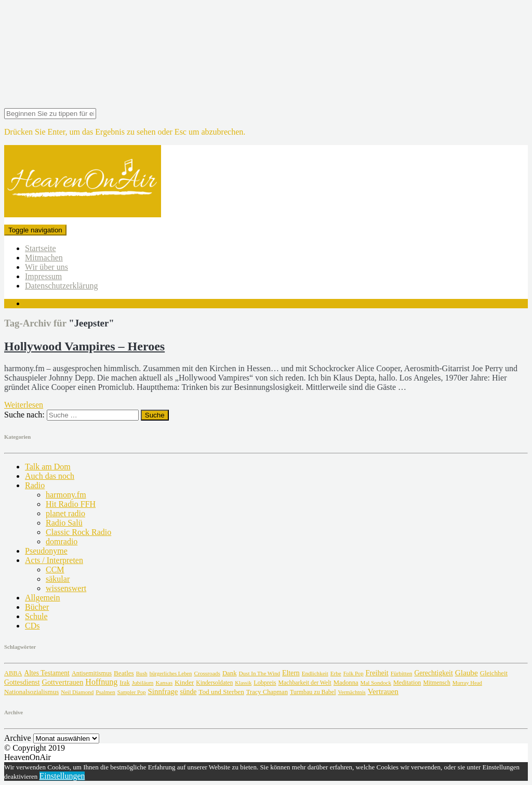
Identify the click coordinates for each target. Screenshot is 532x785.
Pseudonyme (46, 551)
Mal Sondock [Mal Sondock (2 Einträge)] (376, 683)
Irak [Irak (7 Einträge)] (124, 683)
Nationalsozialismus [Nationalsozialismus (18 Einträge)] (31, 692)
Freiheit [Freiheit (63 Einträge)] (377, 673)
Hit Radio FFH (71, 504)
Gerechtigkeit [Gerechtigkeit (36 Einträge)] (433, 673)
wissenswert (66, 588)
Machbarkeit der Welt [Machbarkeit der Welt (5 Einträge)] (305, 683)
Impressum (43, 276)
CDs (32, 626)
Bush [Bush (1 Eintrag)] (142, 673)
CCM (55, 570)
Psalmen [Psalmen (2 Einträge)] (105, 692)
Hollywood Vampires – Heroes (84, 346)
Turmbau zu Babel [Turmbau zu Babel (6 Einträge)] (313, 692)
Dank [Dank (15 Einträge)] (230, 673)
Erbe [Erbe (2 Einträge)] (336, 673)
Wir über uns (46, 267)
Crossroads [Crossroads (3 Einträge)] (207, 673)
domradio (62, 541)
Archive (18, 738)
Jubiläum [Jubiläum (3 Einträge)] (143, 683)
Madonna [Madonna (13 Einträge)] (346, 683)
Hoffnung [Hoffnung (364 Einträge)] (101, 682)
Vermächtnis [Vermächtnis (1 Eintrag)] (351, 692)
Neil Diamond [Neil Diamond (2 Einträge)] (77, 692)
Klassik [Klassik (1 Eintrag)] (243, 683)
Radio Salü (64, 523)
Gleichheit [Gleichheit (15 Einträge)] (494, 673)
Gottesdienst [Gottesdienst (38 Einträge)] (22, 682)
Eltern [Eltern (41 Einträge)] (291, 673)
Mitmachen (44, 258)
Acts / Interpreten (54, 560)
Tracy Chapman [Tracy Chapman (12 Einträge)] (267, 692)
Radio (35, 485)
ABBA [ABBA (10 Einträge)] (13, 673)
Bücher (37, 607)
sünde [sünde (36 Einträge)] (188, 692)
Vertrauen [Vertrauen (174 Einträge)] (383, 691)
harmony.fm (66, 495)
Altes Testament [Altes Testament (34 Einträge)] (46, 673)
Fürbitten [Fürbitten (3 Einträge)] (402, 673)
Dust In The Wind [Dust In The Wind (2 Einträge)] (260, 673)
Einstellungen (62, 776)
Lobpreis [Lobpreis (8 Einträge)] (265, 683)
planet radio (65, 513)
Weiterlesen (24, 405)
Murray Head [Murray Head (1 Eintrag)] (467, 683)
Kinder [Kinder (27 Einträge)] (184, 682)
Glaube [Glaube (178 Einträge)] (467, 672)
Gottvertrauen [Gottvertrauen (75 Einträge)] (63, 682)
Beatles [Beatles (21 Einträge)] (124, 673)
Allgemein (43, 598)
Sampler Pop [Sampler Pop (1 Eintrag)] (132, 692)
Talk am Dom (48, 467)
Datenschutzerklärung (61, 286)
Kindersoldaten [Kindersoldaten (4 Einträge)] (214, 683)
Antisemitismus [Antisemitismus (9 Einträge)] (92, 673)
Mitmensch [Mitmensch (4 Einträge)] (436, 683)
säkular (58, 579)
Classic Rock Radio (78, 532)
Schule (36, 616)
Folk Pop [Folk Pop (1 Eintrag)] (354, 673)
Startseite (41, 248)
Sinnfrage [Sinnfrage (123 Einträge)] (163, 691)
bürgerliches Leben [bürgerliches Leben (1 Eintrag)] (171, 673)
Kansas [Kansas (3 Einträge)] (164, 683)
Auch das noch (50, 476)
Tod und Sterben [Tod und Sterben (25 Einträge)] (221, 692)
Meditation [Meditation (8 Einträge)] (407, 683)
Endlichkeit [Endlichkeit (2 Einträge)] (315, 673)
